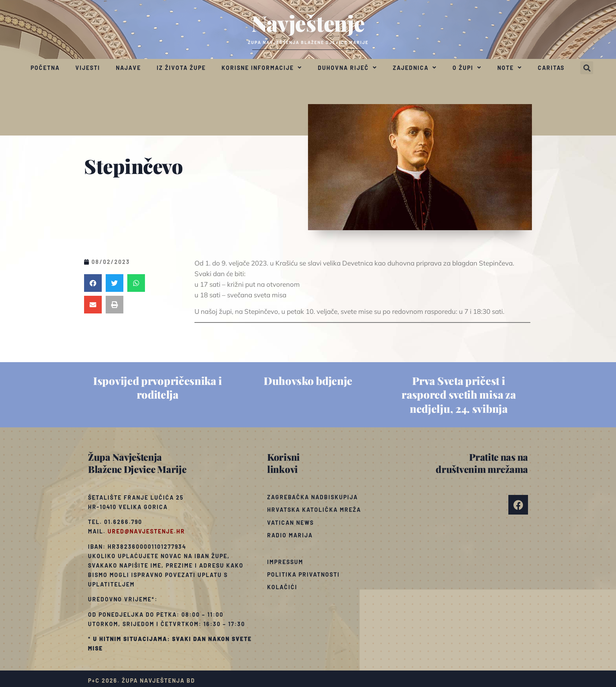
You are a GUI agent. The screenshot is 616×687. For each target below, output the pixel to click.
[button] (587, 68)
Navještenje (308, 23)
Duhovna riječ (347, 68)
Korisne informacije (262, 68)
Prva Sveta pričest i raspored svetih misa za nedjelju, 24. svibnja (458, 394)
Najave (128, 68)
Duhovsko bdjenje (308, 381)
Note (510, 68)
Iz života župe (181, 68)
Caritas (551, 68)
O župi (467, 68)
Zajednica (415, 68)
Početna (45, 68)
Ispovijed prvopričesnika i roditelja (157, 387)
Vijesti (88, 68)
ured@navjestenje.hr (146, 531)
